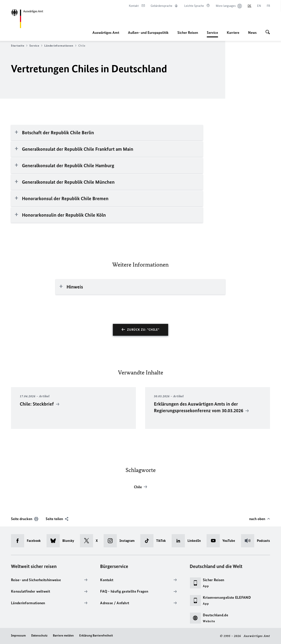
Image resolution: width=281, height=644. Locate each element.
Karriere (233, 33)
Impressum (18, 636)
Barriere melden (63, 636)
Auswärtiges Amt (106, 33)
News (252, 33)
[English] (259, 6)
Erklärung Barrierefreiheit (96, 636)
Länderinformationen (60, 46)
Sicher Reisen (188, 33)
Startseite (19, 46)
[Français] (268, 6)
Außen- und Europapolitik (148, 33)
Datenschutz (39, 636)
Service (212, 33)
